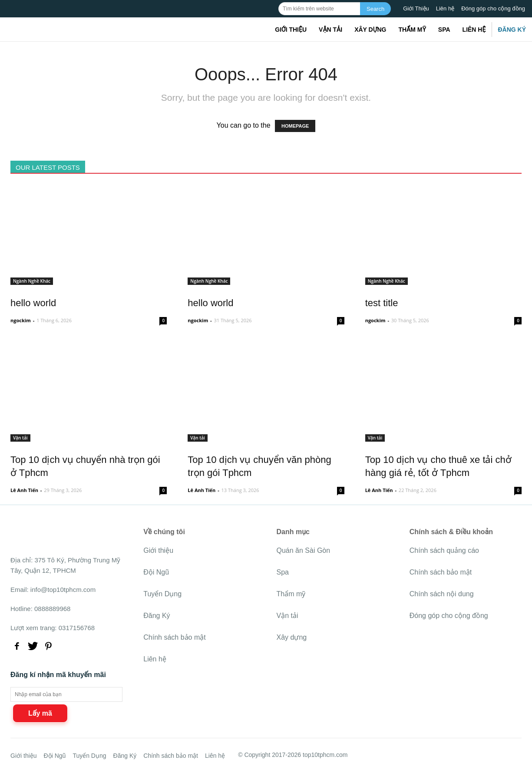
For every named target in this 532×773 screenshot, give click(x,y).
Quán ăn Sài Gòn (304, 550)
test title (382, 303)
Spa (444, 30)
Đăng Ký (512, 30)
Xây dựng (370, 30)
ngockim (21, 320)
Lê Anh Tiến (24, 490)
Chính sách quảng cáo (444, 550)
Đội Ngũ (156, 572)
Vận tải (330, 30)
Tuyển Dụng (162, 594)
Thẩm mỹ (412, 30)
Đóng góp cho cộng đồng (493, 8)
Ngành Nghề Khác (32, 281)
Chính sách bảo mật (174, 637)
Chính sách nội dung (442, 594)
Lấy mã (40, 713)
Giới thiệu (291, 30)
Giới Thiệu (416, 8)
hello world (33, 303)
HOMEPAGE (295, 126)
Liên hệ (445, 8)
